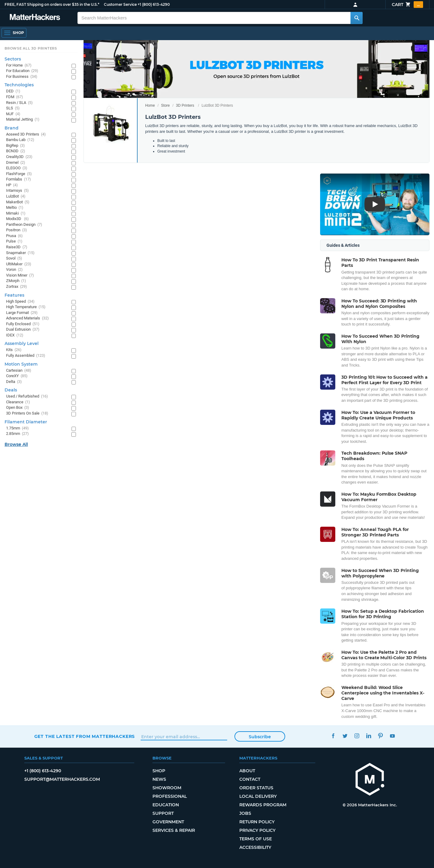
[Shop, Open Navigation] (14, 33)
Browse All (16, 444)
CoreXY (17, 376)
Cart (407, 5)
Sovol (14, 258)
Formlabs (19, 179)
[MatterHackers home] (35, 18)
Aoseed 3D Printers (26, 134)
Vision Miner (20, 276)
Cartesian (19, 371)
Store (165, 105)
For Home (19, 65)
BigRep (15, 146)
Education (166, 805)
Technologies (19, 85)
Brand (12, 128)
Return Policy (257, 822)
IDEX (15, 335)
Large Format (22, 313)
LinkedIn (369, 736)
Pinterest (380, 736)
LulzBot (16, 196)
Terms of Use (256, 839)
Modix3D (17, 219)
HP (12, 185)
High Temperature (26, 307)
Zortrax (17, 287)
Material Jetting (23, 120)
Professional (170, 796)
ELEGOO (17, 168)
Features (14, 295)
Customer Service (120, 4)
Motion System (21, 364)
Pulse (14, 241)
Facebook (333, 736)
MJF (13, 114)
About (247, 771)
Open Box (18, 408)
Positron (17, 230)
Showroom (167, 788)
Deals (11, 390)
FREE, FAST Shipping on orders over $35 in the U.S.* (52, 4)
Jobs (245, 813)
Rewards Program (263, 805)
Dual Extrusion (23, 330)
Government (168, 822)
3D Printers (185, 105)
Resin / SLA (19, 103)
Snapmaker (20, 253)
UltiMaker (19, 264)
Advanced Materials (27, 318)
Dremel (16, 163)
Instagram (357, 736)
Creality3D (19, 157)
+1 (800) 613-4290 (154, 4)
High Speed (20, 302)
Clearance (18, 402)
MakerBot (18, 202)
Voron (14, 270)
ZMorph (16, 281)
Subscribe (260, 737)
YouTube (392, 736)
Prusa (14, 236)
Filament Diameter (26, 422)
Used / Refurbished (27, 396)
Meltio (15, 208)
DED (13, 91)
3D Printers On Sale (27, 413)
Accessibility (255, 847)
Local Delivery (258, 796)
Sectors (13, 59)
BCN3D (16, 151)
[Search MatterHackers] (357, 18)
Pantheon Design (24, 225)
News (159, 779)
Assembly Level (22, 343)
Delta (14, 382)
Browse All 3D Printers (31, 48)
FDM (15, 97)
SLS (13, 108)
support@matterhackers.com (62, 779)
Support (163, 813)
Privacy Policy (257, 830)
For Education (22, 71)
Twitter (345, 736)
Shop (159, 771)
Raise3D (17, 247)
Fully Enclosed (23, 324)
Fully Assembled (26, 356)
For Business (22, 77)
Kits (14, 350)
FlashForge (19, 174)
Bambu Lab (20, 140)
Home (150, 105)
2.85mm (17, 434)
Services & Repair (174, 830)
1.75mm (17, 428)
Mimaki (16, 214)
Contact (250, 779)
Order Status (256, 788)
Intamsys (17, 191)
